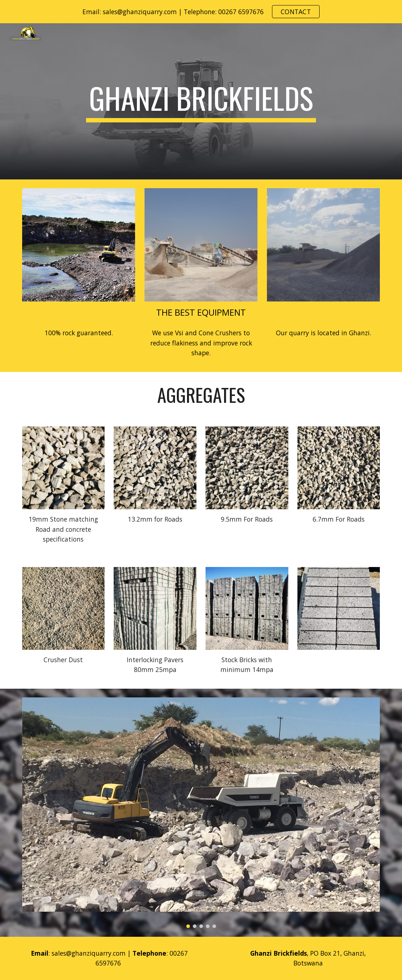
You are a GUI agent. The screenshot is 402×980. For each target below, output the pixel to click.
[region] (201, 12)
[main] (201, 101)
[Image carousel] (201, 813)
